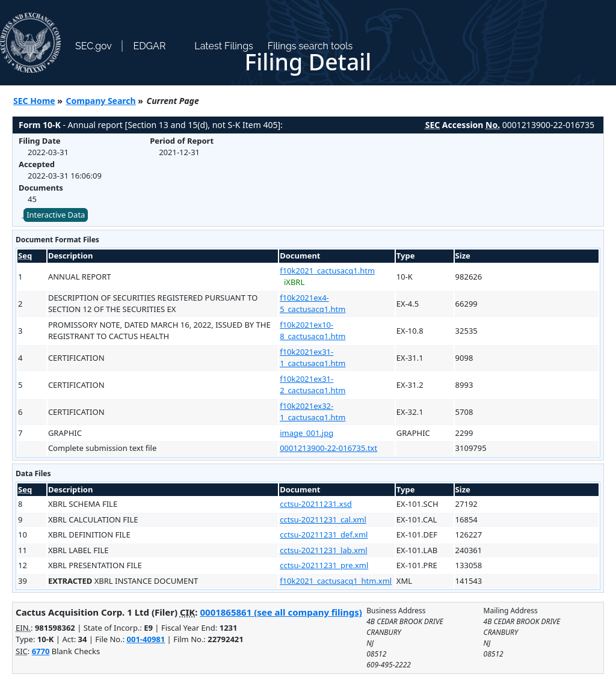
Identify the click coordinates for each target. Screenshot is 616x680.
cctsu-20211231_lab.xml (323, 550)
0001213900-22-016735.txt (328, 448)
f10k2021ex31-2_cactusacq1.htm (313, 385)
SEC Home (34, 101)
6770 (41, 651)
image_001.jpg (306, 433)
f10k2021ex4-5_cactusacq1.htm (313, 304)
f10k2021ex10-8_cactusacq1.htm (313, 331)
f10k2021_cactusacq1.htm (327, 271)
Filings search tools (310, 46)
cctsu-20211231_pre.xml (324, 565)
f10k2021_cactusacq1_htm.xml (336, 581)
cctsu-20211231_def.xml (324, 535)
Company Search (101, 101)
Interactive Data (56, 215)
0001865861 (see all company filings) (281, 612)
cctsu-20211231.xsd (316, 504)
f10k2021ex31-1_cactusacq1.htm (313, 358)
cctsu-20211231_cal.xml (323, 519)
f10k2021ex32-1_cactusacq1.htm (313, 412)
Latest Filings (223, 46)
